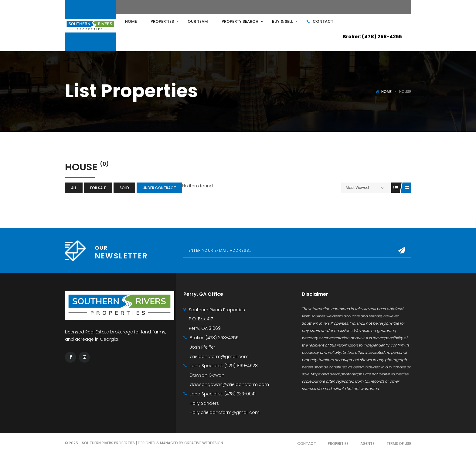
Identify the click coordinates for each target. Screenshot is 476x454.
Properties (338, 444)
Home (386, 92)
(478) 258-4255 (222, 338)
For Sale (98, 188)
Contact (307, 444)
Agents (367, 444)
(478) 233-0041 (240, 394)
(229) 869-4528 (241, 366)
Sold (124, 188)
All (74, 188)
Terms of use (399, 444)
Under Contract (159, 188)
